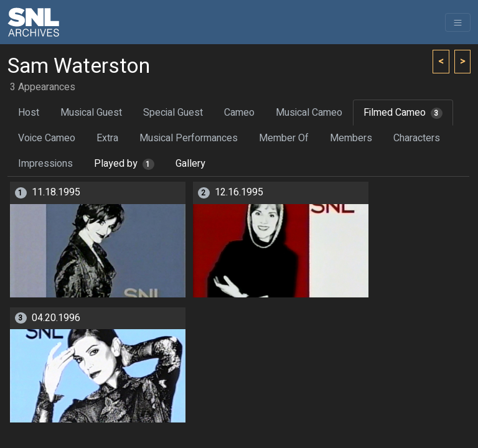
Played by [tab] (124, 164)
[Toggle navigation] (458, 22)
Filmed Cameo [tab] (403, 113)
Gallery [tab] (190, 164)
